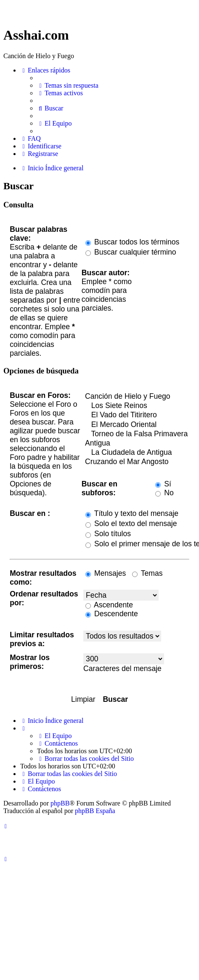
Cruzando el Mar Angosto (136, 462)
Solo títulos (108, 534)
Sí (163, 484)
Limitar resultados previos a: (42, 639)
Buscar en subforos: (99, 488)
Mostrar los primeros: (30, 662)
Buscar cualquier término (131, 252)
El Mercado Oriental (136, 425)
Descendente (112, 614)
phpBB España (95, 811)
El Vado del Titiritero (136, 415)
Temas (147, 573)
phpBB (60, 803)
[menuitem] (68, 86)
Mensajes (106, 573)
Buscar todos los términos (132, 242)
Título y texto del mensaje (132, 513)
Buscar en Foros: (40, 395)
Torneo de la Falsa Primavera (136, 434)
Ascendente (109, 605)
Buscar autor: (106, 273)
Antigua (136, 443)
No (164, 493)
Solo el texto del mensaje (131, 524)
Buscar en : (30, 513)
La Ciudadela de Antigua (136, 453)
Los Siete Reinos (136, 406)
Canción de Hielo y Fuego (136, 397)
